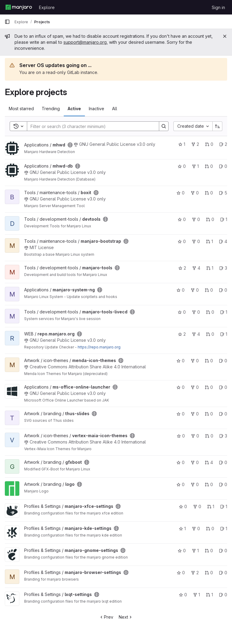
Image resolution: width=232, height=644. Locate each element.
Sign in (218, 7)
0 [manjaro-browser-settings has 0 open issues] (223, 573)
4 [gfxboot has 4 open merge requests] (209, 462)
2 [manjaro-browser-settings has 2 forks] (195, 573)
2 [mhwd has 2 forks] (195, 144)
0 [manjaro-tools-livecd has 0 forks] (196, 312)
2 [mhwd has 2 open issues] (223, 144)
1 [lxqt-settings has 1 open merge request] (209, 595)
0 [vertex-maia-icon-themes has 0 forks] (195, 436)
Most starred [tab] (21, 109)
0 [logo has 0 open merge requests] (209, 484)
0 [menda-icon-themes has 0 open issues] (223, 361)
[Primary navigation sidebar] (7, 22)
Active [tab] (74, 109)
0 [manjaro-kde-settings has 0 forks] (196, 529)
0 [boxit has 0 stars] (180, 193)
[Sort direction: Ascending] (217, 126)
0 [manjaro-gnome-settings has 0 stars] (182, 551)
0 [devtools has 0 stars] (182, 219)
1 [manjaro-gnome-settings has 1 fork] (195, 551)
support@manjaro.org (85, 42)
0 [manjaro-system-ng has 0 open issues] (223, 290)
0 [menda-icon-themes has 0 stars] (180, 361)
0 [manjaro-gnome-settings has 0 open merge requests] (209, 551)
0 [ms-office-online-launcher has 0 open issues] (223, 387)
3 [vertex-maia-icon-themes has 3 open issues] (223, 436)
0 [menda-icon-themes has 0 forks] (195, 361)
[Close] (225, 36)
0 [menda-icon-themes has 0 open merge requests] (209, 361)
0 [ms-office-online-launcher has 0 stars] (180, 387)
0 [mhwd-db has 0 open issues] (223, 166)
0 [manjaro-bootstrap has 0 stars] (182, 241)
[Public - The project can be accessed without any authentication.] (70, 145)
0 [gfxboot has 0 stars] (180, 462)
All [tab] (115, 109)
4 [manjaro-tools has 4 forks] (196, 268)
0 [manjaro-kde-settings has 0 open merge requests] (210, 529)
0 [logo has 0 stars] (180, 484)
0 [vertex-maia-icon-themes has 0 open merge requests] (209, 436)
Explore (47, 7)
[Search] (90, 126)
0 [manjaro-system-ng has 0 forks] (195, 290)
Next (126, 617)
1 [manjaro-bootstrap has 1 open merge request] (209, 241)
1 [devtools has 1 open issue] (224, 219)
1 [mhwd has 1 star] (182, 144)
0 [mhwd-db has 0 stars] (182, 166)
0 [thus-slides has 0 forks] (195, 414)
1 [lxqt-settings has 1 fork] (197, 595)
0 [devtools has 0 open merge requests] (210, 219)
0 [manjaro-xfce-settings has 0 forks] (197, 506)
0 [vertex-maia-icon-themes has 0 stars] (181, 436)
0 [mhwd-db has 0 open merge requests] (209, 166)
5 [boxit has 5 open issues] (223, 193)
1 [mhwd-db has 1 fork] (195, 166)
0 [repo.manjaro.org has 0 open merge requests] (210, 334)
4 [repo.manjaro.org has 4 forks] (196, 334)
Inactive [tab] (97, 109)
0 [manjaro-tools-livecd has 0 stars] (182, 312)
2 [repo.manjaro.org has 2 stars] (182, 334)
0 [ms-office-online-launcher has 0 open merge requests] (209, 387)
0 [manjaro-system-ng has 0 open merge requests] (209, 290)
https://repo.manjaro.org (99, 347)
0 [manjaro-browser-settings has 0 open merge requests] (209, 573)
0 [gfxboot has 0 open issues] (223, 462)
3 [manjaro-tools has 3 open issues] (223, 268)
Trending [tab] (51, 109)
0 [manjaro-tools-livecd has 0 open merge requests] (210, 312)
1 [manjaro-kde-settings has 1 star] (182, 529)
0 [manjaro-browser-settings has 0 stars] (181, 573)
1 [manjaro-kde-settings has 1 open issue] (224, 529)
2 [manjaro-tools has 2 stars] (182, 268)
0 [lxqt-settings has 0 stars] (183, 595)
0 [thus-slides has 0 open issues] (223, 414)
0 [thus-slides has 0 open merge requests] (209, 414)
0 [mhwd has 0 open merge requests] (209, 144)
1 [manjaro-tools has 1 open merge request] (210, 268)
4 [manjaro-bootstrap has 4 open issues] (223, 241)
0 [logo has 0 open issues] (223, 484)
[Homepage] (19, 7)
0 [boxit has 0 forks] (195, 193)
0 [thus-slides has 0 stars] (180, 414)
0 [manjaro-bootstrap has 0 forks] (196, 241)
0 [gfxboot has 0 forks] (195, 462)
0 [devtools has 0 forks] (196, 219)
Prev (106, 617)
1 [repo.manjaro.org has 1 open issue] (224, 334)
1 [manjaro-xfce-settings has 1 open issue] (224, 506)
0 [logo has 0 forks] (195, 484)
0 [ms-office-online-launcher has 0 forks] (195, 387)
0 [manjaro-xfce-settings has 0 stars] (183, 506)
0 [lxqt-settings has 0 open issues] (223, 595)
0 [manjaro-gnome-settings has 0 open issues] (223, 551)
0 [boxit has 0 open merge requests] (209, 193)
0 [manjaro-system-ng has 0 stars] (180, 290)
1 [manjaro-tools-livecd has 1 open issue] (224, 312)
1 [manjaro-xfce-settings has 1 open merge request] (211, 506)
